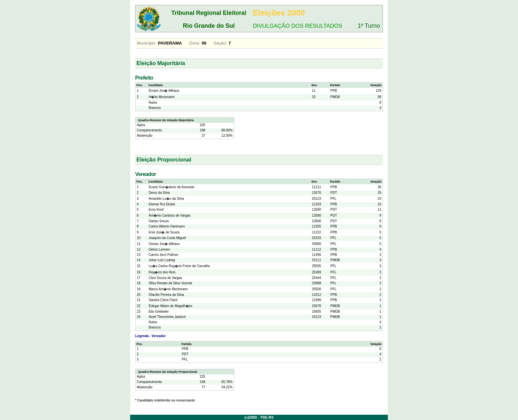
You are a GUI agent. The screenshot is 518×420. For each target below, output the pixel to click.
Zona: (194, 43)
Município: (147, 43)
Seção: (220, 43)
